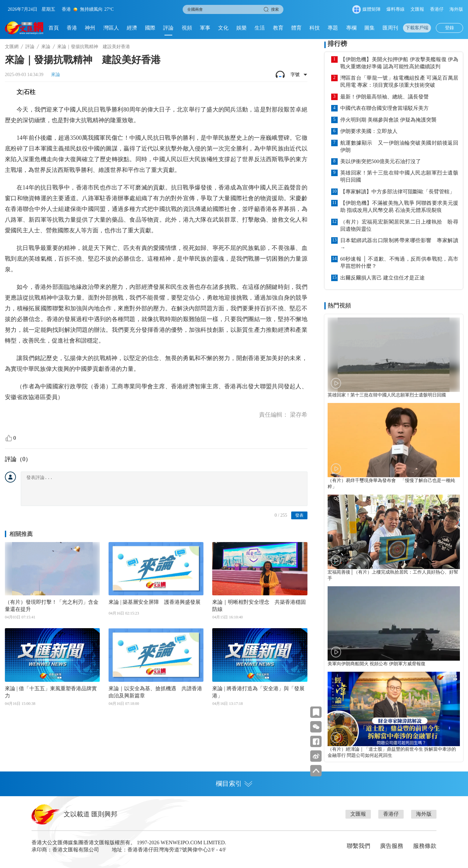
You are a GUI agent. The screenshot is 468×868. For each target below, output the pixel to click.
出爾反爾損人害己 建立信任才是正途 (383, 278)
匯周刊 (390, 28)
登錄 (449, 28)
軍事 (205, 28)
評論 (168, 28)
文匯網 (12, 47)
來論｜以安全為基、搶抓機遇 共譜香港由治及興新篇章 (155, 692)
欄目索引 (234, 784)
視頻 (187, 28)
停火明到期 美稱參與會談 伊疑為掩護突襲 (388, 120)
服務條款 (425, 846)
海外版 (456, 9)
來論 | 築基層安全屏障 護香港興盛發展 (155, 602)
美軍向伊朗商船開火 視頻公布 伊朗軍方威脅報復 (377, 664)
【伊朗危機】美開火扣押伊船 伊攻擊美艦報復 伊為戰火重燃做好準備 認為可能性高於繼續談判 (399, 63)
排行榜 (337, 44)
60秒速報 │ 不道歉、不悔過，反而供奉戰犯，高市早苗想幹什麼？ (399, 262)
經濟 (132, 28)
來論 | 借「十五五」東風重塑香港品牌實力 (51, 692)
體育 (296, 28)
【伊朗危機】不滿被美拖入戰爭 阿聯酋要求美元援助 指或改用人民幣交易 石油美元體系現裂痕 (399, 207)
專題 (333, 28)
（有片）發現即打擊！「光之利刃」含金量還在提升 (52, 606)
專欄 (351, 28)
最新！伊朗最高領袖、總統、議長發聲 (384, 97)
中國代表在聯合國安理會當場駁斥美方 (384, 108)
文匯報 (417, 9)
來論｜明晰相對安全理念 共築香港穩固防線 (259, 606)
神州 (90, 28)
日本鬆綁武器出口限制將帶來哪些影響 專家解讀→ (399, 244)
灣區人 (111, 28)
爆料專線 (396, 9)
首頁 (54, 28)
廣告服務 (392, 846)
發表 (299, 515)
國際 (150, 28)
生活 (260, 28)
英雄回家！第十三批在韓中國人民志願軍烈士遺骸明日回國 (399, 176)
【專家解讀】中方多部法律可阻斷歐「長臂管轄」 (397, 192)
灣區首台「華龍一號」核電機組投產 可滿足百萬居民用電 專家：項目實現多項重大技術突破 (399, 81)
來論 (46, 47)
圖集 (370, 28)
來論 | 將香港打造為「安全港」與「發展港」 (258, 692)
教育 (278, 28)
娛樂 (241, 28)
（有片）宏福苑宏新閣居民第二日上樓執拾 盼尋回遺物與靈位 (399, 225)
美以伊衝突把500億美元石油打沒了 (381, 161)
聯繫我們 (358, 846)
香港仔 (437, 9)
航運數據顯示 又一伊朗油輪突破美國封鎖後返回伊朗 (399, 146)
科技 (315, 28)
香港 (72, 28)
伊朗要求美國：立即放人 (369, 131)
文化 (223, 28)
